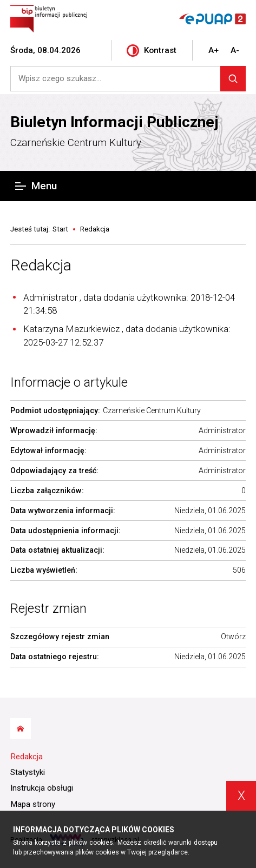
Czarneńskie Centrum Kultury (76, 143)
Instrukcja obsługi (42, 788)
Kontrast (152, 51)
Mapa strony (33, 804)
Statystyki (28, 772)
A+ (214, 50)
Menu (36, 186)
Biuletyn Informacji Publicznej (114, 122)
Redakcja (41, 265)
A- (235, 50)
